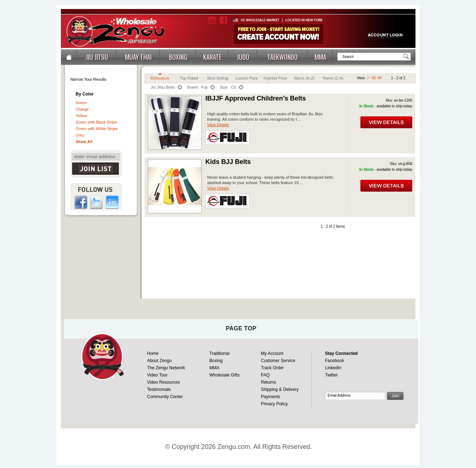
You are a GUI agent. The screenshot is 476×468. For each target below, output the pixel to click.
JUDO (243, 57)
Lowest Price (247, 78)
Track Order (272, 368)
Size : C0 (232, 87)
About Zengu (159, 361)
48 (379, 78)
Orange (82, 109)
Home (153, 353)
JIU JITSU (97, 57)
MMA (321, 57)
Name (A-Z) (304, 78)
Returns (268, 382)
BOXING (178, 57)
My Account (272, 353)
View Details (218, 125)
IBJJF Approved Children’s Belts (256, 98)
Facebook (335, 361)
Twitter (331, 375)
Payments (270, 397)
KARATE (212, 57)
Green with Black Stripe (96, 122)
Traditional (219, 353)
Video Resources (163, 382)
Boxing (216, 361)
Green (81, 103)
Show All (84, 142)
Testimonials (159, 389)
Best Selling (218, 78)
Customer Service (278, 361)
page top (241, 328)
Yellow (81, 116)
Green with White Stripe (97, 129)
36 (374, 78)
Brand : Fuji (201, 87)
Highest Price (275, 78)
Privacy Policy (274, 404)
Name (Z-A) (333, 78)
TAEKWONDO (283, 57)
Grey (80, 135)
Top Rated (189, 78)
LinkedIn (333, 368)
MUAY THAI (138, 57)
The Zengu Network (166, 368)
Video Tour (157, 375)
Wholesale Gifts (224, 375)
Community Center (165, 397)
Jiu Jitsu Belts (166, 87)
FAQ (265, 375)
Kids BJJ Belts (228, 162)
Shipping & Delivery (280, 389)
